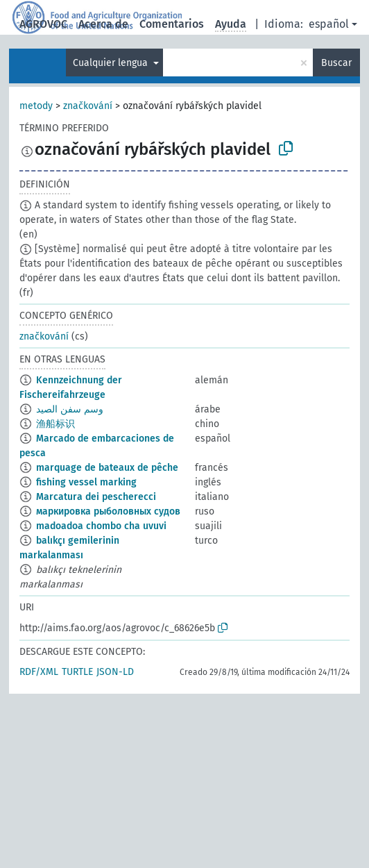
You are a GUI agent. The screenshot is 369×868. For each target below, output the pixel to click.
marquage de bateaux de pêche (107, 468)
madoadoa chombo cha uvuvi (101, 526)
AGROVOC (43, 24)
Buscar (336, 63)
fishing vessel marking (86, 482)
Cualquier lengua (112, 63)
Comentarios (172, 24)
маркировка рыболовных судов (108, 511)
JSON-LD (115, 672)
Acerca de (103, 24)
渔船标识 (55, 424)
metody (36, 106)
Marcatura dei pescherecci (96, 497)
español (329, 24)
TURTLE (77, 672)
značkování (88, 106)
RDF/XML (39, 672)
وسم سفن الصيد (70, 409)
